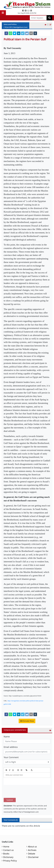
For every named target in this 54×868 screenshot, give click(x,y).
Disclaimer (33, 846)
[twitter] (15, 33)
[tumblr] (35, 33)
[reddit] (27, 33)
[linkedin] (19, 33)
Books (6, 843)
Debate (32, 843)
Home (6, 836)
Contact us (8, 839)
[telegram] (23, 33)
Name (7, 737)
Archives (32, 839)
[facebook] (6, 33)
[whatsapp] (10, 33)
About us (32, 836)
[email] (31, 33)
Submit (10, 789)
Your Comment (11, 757)
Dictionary (8, 846)
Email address (11, 747)
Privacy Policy (10, 850)
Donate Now (27, 721)
